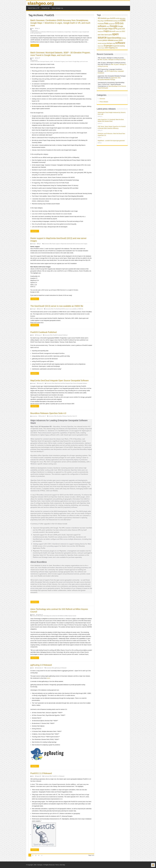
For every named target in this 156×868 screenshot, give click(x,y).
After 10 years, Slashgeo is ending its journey (112, 60)
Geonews (102, 99)
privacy (116, 40)
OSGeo (124, 38)
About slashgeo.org (57, 8)
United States (101, 48)
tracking (122, 46)
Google (114, 26)
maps (106, 31)
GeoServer (112, 24)
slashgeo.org (41, 3)
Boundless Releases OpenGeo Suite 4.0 (48, 413)
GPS (115, 29)
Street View (101, 46)
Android (103, 18)
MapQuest (100, 31)
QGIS (121, 40)
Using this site (46, 8)
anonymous (34, 416)
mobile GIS (118, 31)
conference (108, 21)
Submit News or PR (34, 8)
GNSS (108, 26)
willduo (33, 615)
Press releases (104, 102)
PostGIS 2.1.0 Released (41, 773)
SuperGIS (116, 46)
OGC (123, 31)
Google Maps (107, 29)
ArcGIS (113, 18)
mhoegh (34, 244)
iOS (124, 29)
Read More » (35, 45)
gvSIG (120, 29)
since (48, 678)
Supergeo (108, 46)
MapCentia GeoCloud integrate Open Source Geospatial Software (60, 380)
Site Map (62, 865)
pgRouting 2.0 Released (41, 665)
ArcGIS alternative (120, 18)
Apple (108, 18)
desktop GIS (117, 21)
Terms (57, 865)
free (106, 23)
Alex (33, 28)
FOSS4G (101, 24)
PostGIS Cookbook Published (44, 332)
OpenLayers (108, 35)
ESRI (123, 21)
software (120, 43)
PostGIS (100, 40)
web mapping (110, 48)
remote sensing (102, 43)
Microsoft (112, 31)
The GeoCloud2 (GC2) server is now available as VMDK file (57, 306)
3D (99, 18)
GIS (117, 23)
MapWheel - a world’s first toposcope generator (111, 141)
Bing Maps (101, 21)
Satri (33, 58)
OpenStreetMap (114, 38)
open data (101, 35)
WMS (116, 48)
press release (108, 40)
